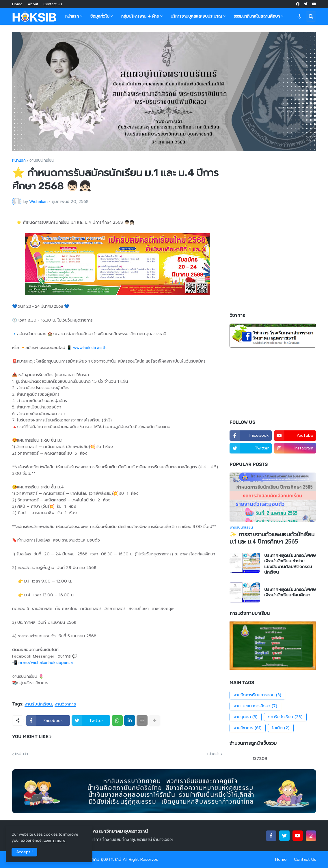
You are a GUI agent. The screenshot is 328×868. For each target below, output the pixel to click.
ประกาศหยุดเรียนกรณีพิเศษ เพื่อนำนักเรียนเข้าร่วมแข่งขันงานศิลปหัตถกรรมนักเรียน (290, 564)
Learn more (55, 840)
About (33, 4)
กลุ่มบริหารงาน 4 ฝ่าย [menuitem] (140, 16)
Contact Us (53, 4)
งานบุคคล (246, 717)
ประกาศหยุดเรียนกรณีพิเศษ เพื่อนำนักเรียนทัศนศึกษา (290, 592)
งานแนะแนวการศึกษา (255, 706)
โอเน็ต (281, 728)
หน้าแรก (19, 160)
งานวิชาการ (65, 704)
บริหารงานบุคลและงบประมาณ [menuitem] (196, 16)
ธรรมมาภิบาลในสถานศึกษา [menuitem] (257, 16)
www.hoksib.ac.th (90, 348)
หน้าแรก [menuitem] (72, 16)
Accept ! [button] (24, 852)
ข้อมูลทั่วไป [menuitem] (100, 16)
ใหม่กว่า (22, 754)
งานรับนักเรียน (42, 160)
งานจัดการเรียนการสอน (257, 695)
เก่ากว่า (213, 754)
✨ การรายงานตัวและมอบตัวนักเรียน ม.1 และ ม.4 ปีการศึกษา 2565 (272, 538)
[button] (299, 16)
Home (17, 4)
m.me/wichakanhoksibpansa (46, 663)
